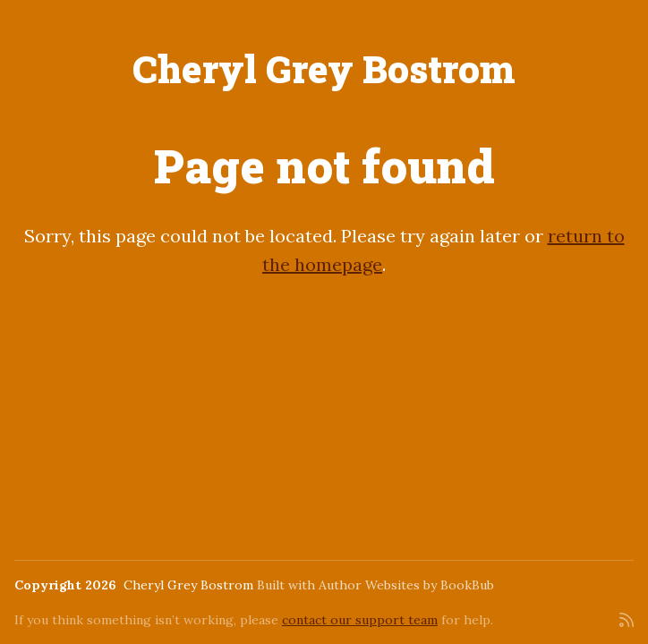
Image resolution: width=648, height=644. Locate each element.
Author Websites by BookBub (406, 585)
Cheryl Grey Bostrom (324, 68)
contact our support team (360, 620)
